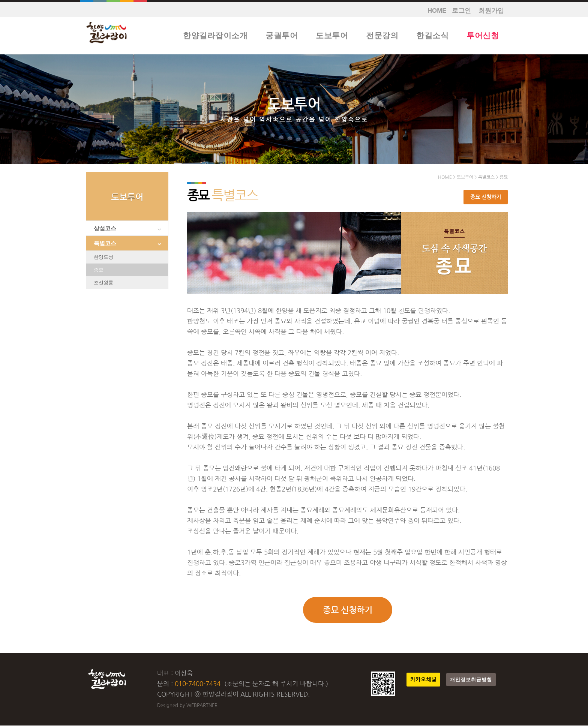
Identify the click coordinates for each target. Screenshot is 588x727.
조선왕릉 (103, 284)
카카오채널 (423, 681)
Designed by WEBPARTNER (187, 707)
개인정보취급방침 (471, 681)
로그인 (461, 11)
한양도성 (103, 259)
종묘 (99, 271)
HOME (437, 11)
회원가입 (491, 11)
